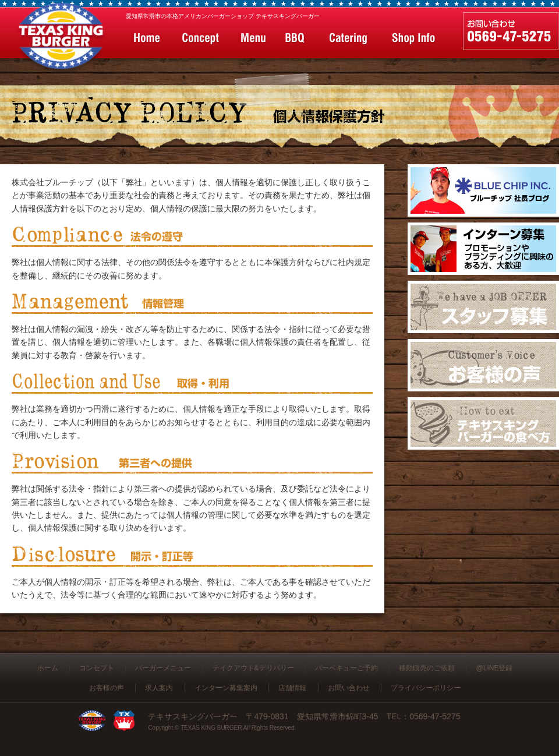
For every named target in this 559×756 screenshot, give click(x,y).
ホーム (48, 668)
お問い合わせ (349, 688)
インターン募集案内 (226, 688)
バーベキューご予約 (346, 668)
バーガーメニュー (163, 668)
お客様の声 (107, 688)
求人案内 (159, 688)
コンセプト (97, 668)
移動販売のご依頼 (427, 668)
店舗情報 (292, 688)
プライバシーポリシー (426, 688)
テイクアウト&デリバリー (253, 668)
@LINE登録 (495, 668)
